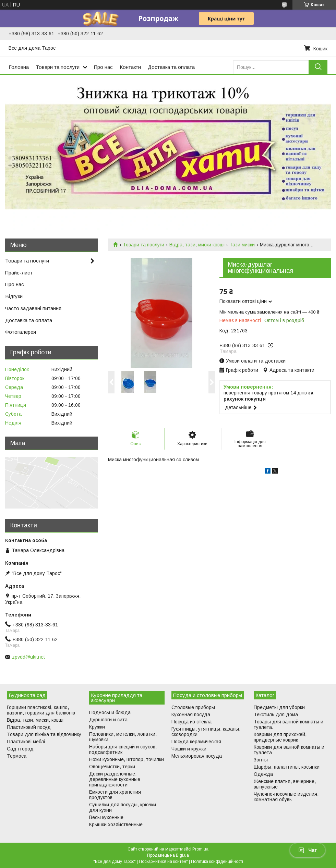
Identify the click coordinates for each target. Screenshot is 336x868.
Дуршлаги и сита (108, 720)
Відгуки (14, 296)
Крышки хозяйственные (116, 824)
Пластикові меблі (26, 742)
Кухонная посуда (191, 714)
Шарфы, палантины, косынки (287, 767)
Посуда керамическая (196, 742)
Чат (308, 850)
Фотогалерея (21, 332)
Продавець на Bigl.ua (168, 855)
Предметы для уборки (279, 707)
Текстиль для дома (276, 714)
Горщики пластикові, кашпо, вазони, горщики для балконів (41, 710)
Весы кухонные (106, 817)
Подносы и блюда (110, 712)
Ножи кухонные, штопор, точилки (127, 759)
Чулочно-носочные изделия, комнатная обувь (286, 797)
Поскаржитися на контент (163, 861)
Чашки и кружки (189, 749)
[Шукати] (318, 67)
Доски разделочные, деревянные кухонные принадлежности (115, 779)
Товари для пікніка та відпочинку (44, 734)
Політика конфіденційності (217, 861)
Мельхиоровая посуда (197, 756)
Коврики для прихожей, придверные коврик (280, 737)
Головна (19, 67)
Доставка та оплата (171, 67)
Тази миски (242, 245)
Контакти (130, 67)
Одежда (263, 774)
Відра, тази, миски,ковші (197, 245)
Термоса (17, 756)
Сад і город (20, 749)
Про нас (103, 67)
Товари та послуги (58, 67)
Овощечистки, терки (112, 767)
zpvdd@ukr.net (28, 657)
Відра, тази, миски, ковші (35, 720)
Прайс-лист (19, 273)
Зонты (261, 760)
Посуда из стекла (191, 722)
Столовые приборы (193, 707)
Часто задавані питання (33, 308)
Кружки (97, 727)
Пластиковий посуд (29, 727)
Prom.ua (200, 849)
